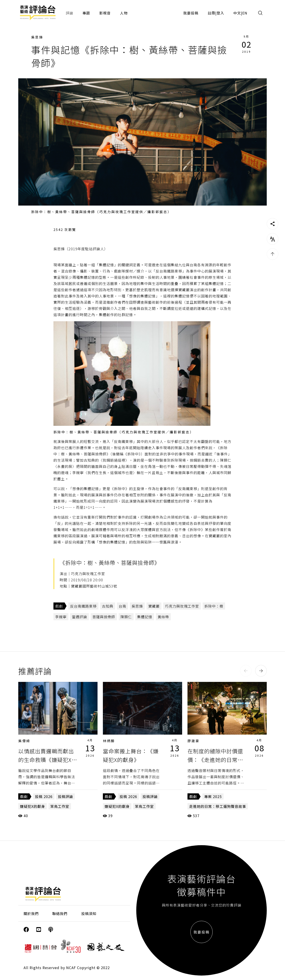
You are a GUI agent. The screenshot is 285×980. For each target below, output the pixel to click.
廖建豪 (193, 741)
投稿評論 (65, 796)
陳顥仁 (126, 617)
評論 (69, 13)
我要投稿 (191, 13)
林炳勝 (109, 741)
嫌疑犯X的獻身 (33, 806)
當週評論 (79, 617)
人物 (124, 13)
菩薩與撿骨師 (104, 617)
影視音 (105, 13)
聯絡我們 (60, 913)
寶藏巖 (154, 606)
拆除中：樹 (214, 606)
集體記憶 (145, 617)
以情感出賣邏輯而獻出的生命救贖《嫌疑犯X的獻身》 (48, 760)
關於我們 (31, 913)
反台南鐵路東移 (83, 606)
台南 (122, 606)
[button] (246, 671)
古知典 (108, 606)
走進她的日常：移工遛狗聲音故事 (218, 806)
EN (245, 13)
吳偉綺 (24, 741)
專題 (86, 13)
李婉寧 (61, 617)
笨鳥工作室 (60, 806)
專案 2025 (213, 796)
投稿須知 (89, 913)
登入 (220, 13)
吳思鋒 (37, 37)
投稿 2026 (44, 796)
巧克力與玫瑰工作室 (182, 606)
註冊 (212, 13)
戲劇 (59, 606)
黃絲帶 (163, 617)
